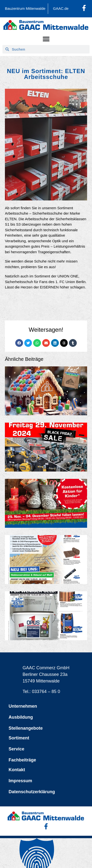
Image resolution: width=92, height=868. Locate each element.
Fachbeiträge (22, 760)
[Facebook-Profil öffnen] (84, 8)
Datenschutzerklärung (32, 792)
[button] (19, 343)
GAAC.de (61, 8)
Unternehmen (23, 706)
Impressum (20, 781)
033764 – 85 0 (46, 692)
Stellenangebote (26, 728)
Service (16, 749)
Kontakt (17, 770)
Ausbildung (21, 717)
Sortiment (19, 738)
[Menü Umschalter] (46, 39)
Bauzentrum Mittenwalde (25, 8)
